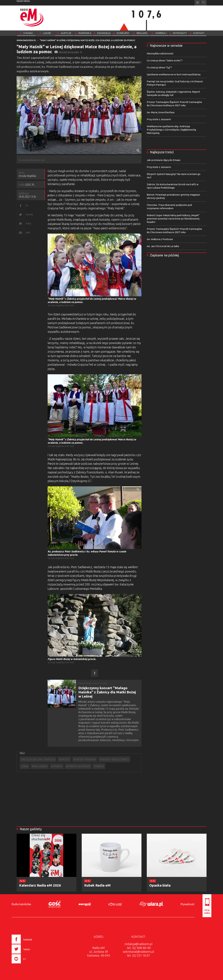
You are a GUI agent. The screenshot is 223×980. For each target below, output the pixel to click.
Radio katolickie (21, 904)
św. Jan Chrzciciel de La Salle (163, 246)
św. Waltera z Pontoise (160, 239)
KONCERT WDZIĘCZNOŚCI (114, 759)
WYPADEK (57, 766)
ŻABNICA (99, 766)
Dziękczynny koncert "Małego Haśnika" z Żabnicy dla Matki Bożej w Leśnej (107, 692)
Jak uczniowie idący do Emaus (164, 160)
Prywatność (187, 904)
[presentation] (29, 964)
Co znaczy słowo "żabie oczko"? (165, 60)
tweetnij (29, 214)
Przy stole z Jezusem (159, 119)
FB (27, 205)
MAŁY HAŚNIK (40, 766)
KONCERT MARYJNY (85, 759)
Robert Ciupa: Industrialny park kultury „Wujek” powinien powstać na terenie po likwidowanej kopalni (173, 219)
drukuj (28, 223)
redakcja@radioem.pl (138, 944)
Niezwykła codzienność (160, 53)
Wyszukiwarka (204, 3)
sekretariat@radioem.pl (138, 952)
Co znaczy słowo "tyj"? (159, 67)
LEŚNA (25, 766)
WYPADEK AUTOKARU (78, 766)
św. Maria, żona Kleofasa (161, 112)
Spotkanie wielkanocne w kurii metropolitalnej (174, 74)
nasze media (23, 1)
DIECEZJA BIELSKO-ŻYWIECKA (38, 759)
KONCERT (64, 759)
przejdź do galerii (68, 52)
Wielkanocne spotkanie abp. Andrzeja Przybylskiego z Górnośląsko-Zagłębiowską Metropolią (171, 130)
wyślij (28, 232)
